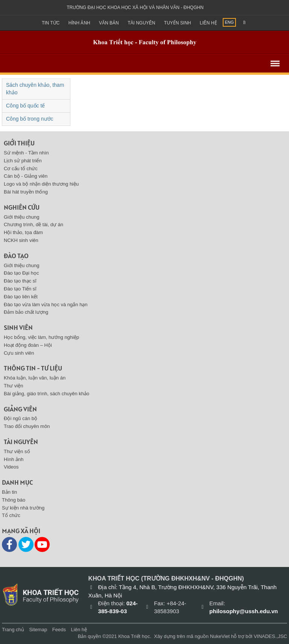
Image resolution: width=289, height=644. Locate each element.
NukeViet (220, 636)
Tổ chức (11, 515)
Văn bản (109, 23)
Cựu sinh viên (19, 353)
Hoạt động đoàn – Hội (28, 345)
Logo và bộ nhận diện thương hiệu (41, 184)
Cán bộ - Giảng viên (26, 176)
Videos (11, 467)
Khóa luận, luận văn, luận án (35, 378)
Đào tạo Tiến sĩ (20, 289)
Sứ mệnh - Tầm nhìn (26, 153)
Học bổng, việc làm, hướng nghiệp (41, 337)
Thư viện (13, 386)
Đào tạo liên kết (21, 297)
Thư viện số (17, 451)
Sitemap (38, 630)
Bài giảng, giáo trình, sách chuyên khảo (46, 394)
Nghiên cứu (22, 207)
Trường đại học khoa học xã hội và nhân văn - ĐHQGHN (135, 8)
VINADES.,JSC (270, 636)
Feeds (59, 630)
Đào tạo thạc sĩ (20, 281)
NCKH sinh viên (21, 240)
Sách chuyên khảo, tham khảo (35, 89)
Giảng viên (20, 409)
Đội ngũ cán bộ (21, 418)
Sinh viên (18, 327)
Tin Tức (51, 23)
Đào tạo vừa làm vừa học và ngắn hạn (46, 305)
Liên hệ (208, 23)
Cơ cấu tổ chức (21, 169)
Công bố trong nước (30, 119)
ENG (230, 22)
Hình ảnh (79, 23)
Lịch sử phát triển (23, 161)
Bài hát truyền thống (26, 192)
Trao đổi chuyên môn (27, 426)
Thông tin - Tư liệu (33, 368)
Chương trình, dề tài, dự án (33, 224)
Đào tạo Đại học (21, 273)
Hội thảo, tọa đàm (23, 232)
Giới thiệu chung (22, 217)
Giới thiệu (19, 143)
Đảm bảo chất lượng (26, 312)
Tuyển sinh (178, 23)
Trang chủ (13, 630)
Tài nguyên (141, 23)
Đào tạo (16, 256)
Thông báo (14, 500)
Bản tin (9, 492)
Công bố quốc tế (25, 106)
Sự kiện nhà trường (23, 508)
